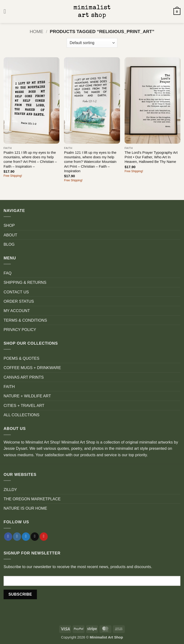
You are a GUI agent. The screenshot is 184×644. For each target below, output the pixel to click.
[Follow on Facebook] (8, 537)
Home (37, 31)
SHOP (9, 225)
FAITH (9, 387)
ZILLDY (10, 490)
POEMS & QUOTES (21, 358)
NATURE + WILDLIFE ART (27, 396)
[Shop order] (92, 43)
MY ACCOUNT (17, 311)
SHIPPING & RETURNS (25, 282)
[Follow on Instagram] (17, 537)
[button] (7, 11)
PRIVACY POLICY (20, 330)
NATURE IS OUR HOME (25, 508)
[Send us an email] (35, 537)
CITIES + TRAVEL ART (24, 405)
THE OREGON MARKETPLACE (32, 499)
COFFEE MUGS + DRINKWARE (32, 368)
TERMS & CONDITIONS (25, 320)
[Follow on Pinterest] (44, 537)
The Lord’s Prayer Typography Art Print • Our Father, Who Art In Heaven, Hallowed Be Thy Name (151, 157)
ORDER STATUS (19, 301)
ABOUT (10, 235)
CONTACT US (16, 292)
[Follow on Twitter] (26, 537)
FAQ (8, 273)
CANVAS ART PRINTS (24, 377)
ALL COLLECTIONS (22, 415)
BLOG (9, 244)
